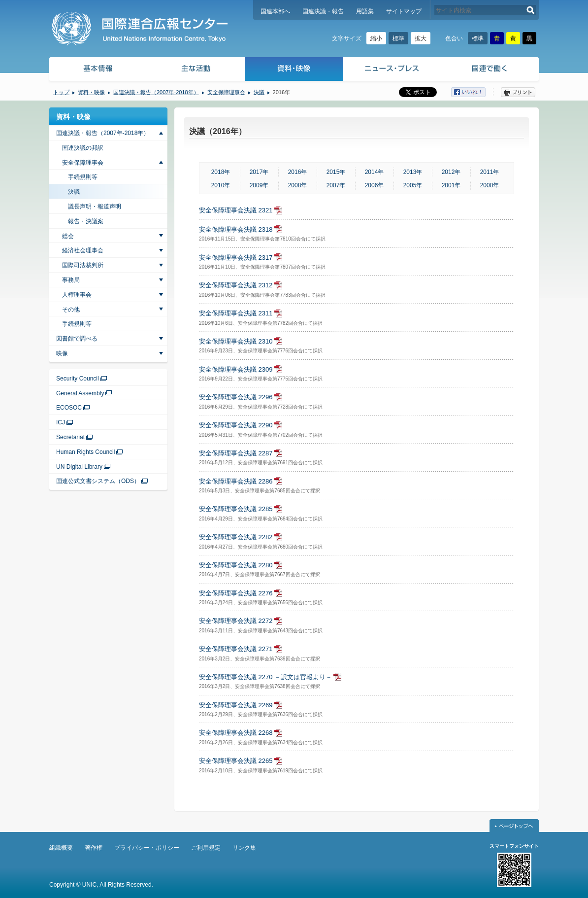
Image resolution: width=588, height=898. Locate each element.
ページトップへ (514, 826)
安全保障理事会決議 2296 (236, 397)
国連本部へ (275, 11)
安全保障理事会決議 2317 (236, 258)
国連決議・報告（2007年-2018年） (156, 92)
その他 (71, 310)
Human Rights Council (85, 452)
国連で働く (491, 70)
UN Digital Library (79, 467)
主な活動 (196, 70)
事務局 (71, 280)
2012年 (451, 172)
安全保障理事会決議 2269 (236, 705)
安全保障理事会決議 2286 (236, 481)
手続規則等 (83, 177)
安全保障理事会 (226, 92)
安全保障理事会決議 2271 (236, 649)
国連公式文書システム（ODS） (98, 481)
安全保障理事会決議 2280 (236, 565)
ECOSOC (69, 408)
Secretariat (70, 437)
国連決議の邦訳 (83, 148)
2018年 (221, 172)
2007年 (336, 185)
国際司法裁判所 (83, 265)
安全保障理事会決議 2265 (236, 761)
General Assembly (80, 393)
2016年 (298, 172)
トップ (61, 92)
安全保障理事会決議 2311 (236, 313)
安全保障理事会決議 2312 (236, 285)
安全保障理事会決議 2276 (236, 593)
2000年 (490, 185)
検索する (531, 10)
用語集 (365, 11)
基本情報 (98, 70)
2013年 (413, 172)
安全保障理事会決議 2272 (236, 621)
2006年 (375, 185)
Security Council (78, 379)
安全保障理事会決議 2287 (236, 453)
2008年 (298, 185)
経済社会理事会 (83, 250)
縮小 (376, 38)
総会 (68, 236)
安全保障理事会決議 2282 (236, 537)
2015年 (336, 172)
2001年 (451, 185)
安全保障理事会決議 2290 (236, 425)
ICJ (61, 422)
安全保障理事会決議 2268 (236, 733)
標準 (398, 38)
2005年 (413, 185)
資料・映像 (294, 70)
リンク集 (244, 848)
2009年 (259, 185)
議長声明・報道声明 (95, 207)
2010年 (221, 185)
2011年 (490, 172)
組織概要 (61, 848)
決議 (259, 92)
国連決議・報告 (323, 11)
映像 (62, 353)
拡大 (421, 38)
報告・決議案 (86, 221)
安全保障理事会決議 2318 (236, 229)
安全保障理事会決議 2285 (236, 509)
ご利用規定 (206, 848)
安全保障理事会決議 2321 (236, 210)
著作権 (94, 848)
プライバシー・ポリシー (147, 848)
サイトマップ (404, 11)
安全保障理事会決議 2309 (236, 369)
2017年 (259, 172)
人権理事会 (77, 295)
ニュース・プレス (392, 70)
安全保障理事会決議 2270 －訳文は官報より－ (265, 677)
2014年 (375, 172)
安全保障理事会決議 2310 (236, 341)
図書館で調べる (77, 339)
